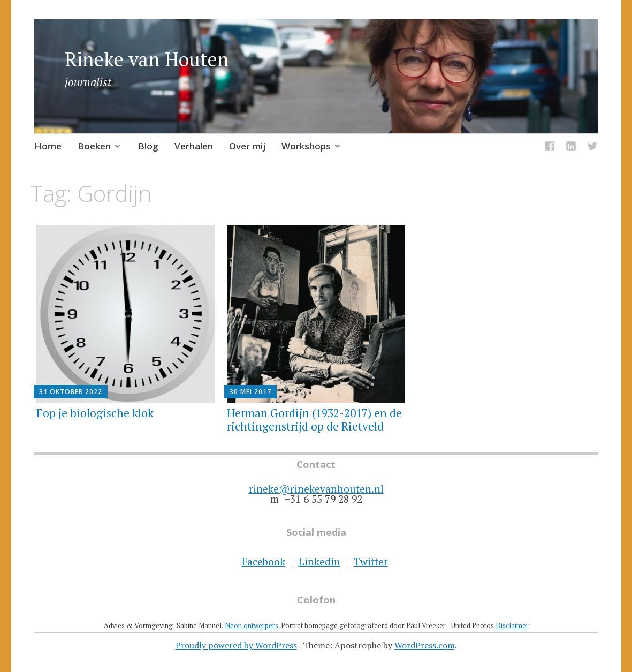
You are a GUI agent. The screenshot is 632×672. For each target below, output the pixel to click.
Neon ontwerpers (252, 625)
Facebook (264, 561)
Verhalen (194, 146)
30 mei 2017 (250, 392)
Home (48, 146)
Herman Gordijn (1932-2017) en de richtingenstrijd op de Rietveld (314, 420)
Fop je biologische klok (95, 413)
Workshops (306, 146)
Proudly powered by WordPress (236, 645)
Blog (148, 146)
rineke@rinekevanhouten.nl (316, 489)
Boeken (94, 146)
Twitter (371, 561)
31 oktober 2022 (71, 392)
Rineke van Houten (147, 59)
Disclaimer (512, 625)
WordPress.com (425, 645)
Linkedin (319, 561)
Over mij (247, 146)
